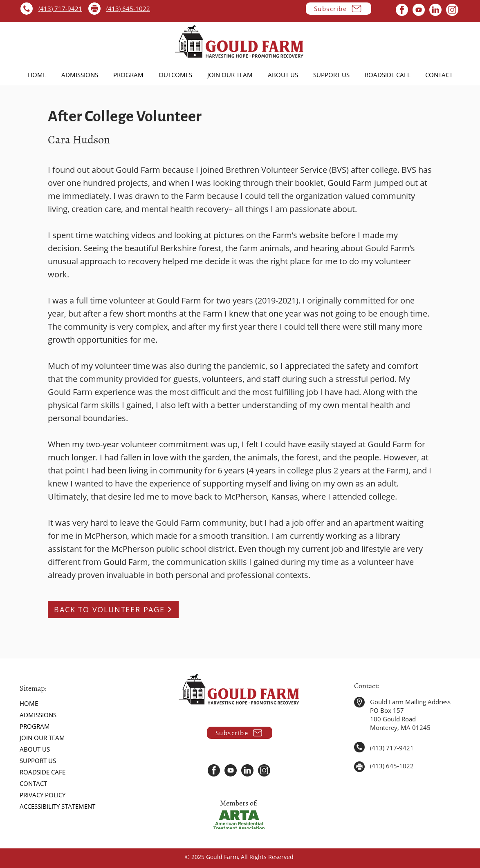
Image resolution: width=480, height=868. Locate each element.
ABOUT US (35, 749)
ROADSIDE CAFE (43, 772)
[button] (339, 9)
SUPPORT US (38, 761)
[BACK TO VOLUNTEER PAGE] (113, 609)
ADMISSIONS (38, 715)
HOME (29, 703)
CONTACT (33, 783)
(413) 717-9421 (60, 9)
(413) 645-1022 (128, 9)
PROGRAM (35, 726)
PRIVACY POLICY (43, 795)
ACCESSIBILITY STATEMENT (57, 806)
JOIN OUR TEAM (42, 738)
